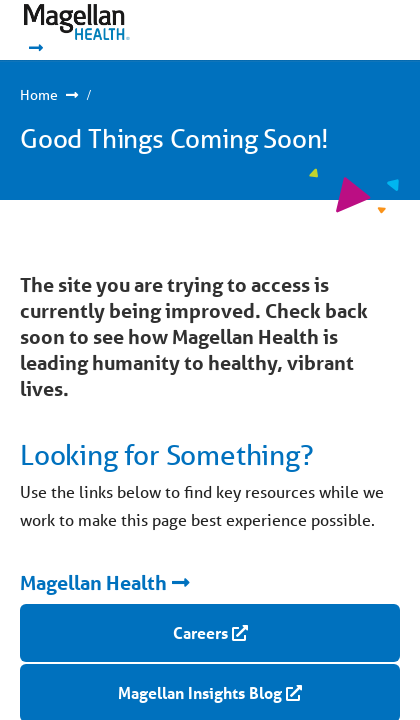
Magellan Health (93, 583)
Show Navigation (340, 30)
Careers (200, 632)
